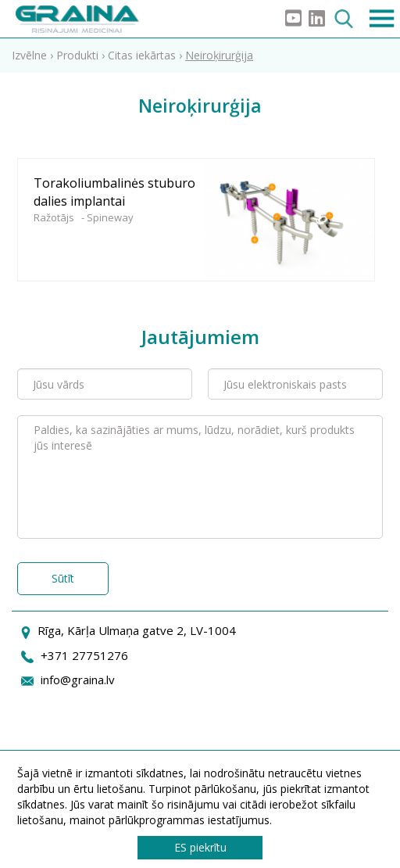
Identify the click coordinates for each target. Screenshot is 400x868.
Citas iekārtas (142, 55)
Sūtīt (63, 578)
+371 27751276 (84, 655)
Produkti (77, 55)
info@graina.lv (78, 680)
